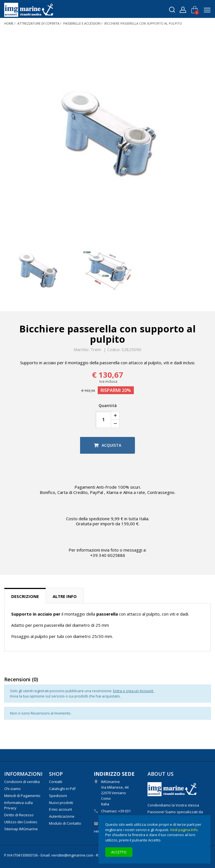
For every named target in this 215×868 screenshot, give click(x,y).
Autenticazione (62, 816)
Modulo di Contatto (65, 823)
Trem (96, 349)
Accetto (119, 852)
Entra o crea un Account (134, 691)
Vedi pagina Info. (184, 830)
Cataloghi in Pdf (62, 789)
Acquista (107, 445)
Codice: (114, 350)
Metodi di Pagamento (22, 796)
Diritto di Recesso (19, 815)
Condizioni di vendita (22, 782)
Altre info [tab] (65, 596)
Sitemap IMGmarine (21, 829)
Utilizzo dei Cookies (21, 822)
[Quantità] (103, 420)
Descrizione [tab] (25, 596)
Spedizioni (58, 796)
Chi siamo (12, 789)
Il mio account (60, 809)
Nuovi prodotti (61, 803)
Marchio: (81, 350)
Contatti (56, 782)
